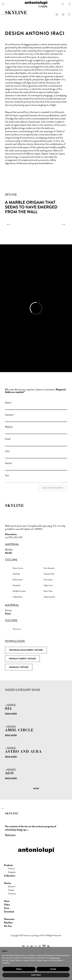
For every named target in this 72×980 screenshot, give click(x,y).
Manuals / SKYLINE (19, 667)
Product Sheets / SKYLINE (22, 659)
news (7, 901)
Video (7, 905)
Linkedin (44, 946)
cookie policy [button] (55, 958)
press (7, 908)
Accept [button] (53, 969)
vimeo (27, 946)
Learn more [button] (36, 975)
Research (12, 887)
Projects (11, 890)
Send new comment (53, 488)
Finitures (11, 869)
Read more (11, 714)
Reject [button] (19, 969)
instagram (35, 946)
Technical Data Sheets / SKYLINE (26, 650)
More (36, 789)
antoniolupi (36, 4)
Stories (7, 883)
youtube (31, 946)
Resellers (8, 922)
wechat (48, 946)
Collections (10, 876)
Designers (12, 872)
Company (12, 894)
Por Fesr (8, 926)
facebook (23, 946)
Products (8, 865)
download (9, 912)
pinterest (39, 946)
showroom (9, 919)
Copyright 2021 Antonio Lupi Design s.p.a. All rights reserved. (36, 935)
